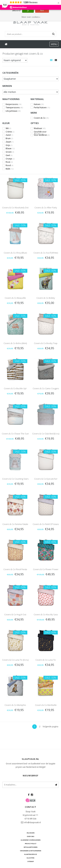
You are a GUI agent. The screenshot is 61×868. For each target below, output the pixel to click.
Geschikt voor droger (40, 132)
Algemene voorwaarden (31, 840)
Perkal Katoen (42, 108)
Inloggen (31, 833)
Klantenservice (31, 854)
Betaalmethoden (31, 847)
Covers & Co (41, 118)
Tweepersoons (14, 108)
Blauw (10, 149)
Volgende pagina (50, 727)
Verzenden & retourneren (31, 851)
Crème (10, 132)
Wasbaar (40, 128)
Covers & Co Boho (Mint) (15, 343)
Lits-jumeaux (13, 111)
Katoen (39, 104)
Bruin (9, 138)
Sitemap (30, 861)
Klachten (30, 858)
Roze (9, 162)
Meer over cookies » (31, 17)
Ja (28, 10)
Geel (9, 155)
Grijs (9, 145)
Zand (9, 135)
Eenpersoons (14, 104)
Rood (9, 165)
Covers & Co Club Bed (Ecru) (46, 434)
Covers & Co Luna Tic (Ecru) (15, 660)
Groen (10, 152)
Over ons (31, 836)
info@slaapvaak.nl (32, 822)
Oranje (10, 159)
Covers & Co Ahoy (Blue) (15, 253)
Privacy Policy (31, 844)
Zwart (10, 142)
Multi (10, 169)
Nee (42, 10)
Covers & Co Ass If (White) (46, 253)
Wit (8, 128)
